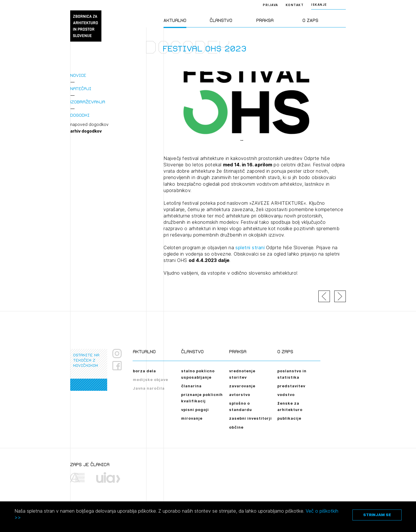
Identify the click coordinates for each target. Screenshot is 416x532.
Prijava (271, 5)
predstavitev (291, 386)
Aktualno (175, 20)
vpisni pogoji (195, 410)
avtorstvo (240, 395)
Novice (78, 75)
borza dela (144, 371)
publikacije (289, 418)
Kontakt (295, 5)
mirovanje (192, 418)
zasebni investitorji (250, 418)
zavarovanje (242, 386)
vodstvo (286, 395)
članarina (191, 386)
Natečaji (81, 89)
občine (236, 427)
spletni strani (250, 248)
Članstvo (221, 20)
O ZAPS (310, 20)
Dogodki (80, 115)
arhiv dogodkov (86, 131)
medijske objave (151, 380)
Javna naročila (149, 388)
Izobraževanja (88, 102)
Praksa (265, 20)
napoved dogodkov (89, 124)
